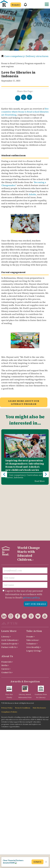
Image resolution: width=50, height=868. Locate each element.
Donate (16, 5)
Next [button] (46, 448)
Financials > (7, 610)
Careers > (6, 617)
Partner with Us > (10, 595)
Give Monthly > (34, 595)
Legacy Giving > (34, 599)
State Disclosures (39, 656)
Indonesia (19, 477)
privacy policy (31, 545)
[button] (24, 6)
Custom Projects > (10, 592)
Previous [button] (4, 448)
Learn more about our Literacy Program (24, 402)
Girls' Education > (10, 588)
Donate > (30, 585)
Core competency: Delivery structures (26, 56)
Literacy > (6, 585)
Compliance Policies (9, 660)
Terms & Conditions (23, 656)
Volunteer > (32, 592)
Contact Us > (7, 620)
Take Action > (33, 588)
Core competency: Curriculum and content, (24, 476)
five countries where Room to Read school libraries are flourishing (25, 112)
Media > (5, 613)
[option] (25, 457)
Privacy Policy (7, 656)
